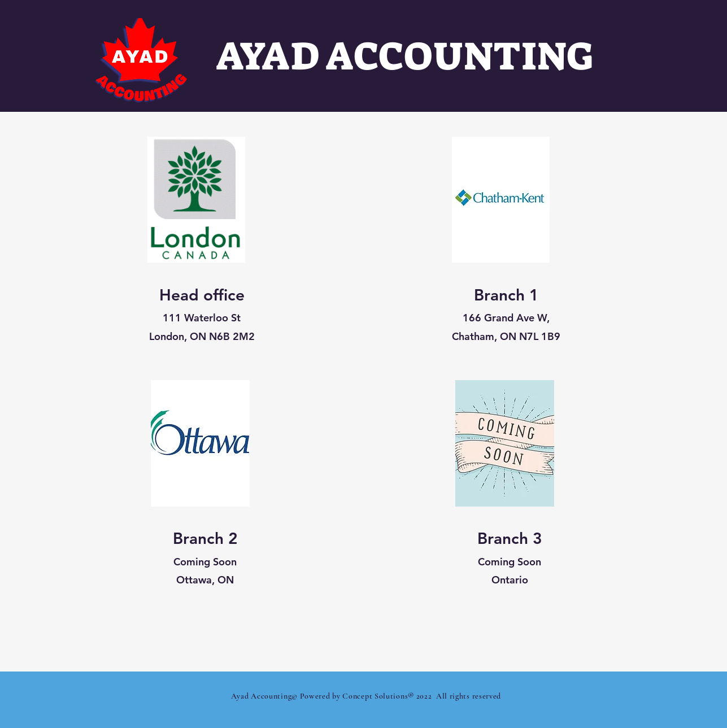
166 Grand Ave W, (506, 318)
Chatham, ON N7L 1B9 (506, 336)
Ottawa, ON (205, 580)
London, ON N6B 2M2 (201, 336)
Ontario (509, 580)
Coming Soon (205, 562)
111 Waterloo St (202, 318)
